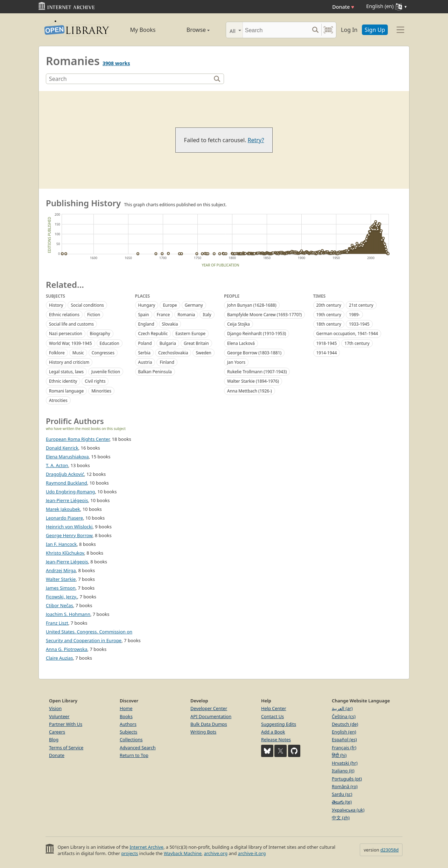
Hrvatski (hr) (345, 763)
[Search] (276, 30)
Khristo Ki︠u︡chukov (65, 553)
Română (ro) (345, 786)
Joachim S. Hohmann (68, 614)
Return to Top (134, 755)
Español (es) (344, 739)
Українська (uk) (348, 810)
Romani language (66, 391)
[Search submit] (315, 30)
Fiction (94, 315)
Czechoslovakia (173, 353)
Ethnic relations (64, 315)
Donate (343, 7)
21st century (361, 305)
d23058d (390, 850)
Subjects (128, 732)
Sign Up (375, 30)
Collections (131, 739)
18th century (329, 324)
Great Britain (196, 343)
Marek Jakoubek (63, 509)
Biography (100, 334)
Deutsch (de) (345, 724)
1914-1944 (327, 353)
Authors (128, 724)
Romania (186, 315)
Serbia (145, 353)
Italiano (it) (343, 771)
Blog (54, 739)
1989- (354, 315)
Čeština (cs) (344, 716)
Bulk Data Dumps (209, 724)
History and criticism (69, 362)
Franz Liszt (57, 623)
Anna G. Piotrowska (67, 649)
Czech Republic (153, 334)
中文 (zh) (341, 818)
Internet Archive (146, 847)
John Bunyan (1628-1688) (252, 305)
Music (78, 353)
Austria (145, 362)
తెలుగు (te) (342, 802)
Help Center (274, 708)
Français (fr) (344, 748)
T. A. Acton (57, 465)
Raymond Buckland (66, 483)
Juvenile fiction (106, 372)
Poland (145, 343)
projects (129, 853)
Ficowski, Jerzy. (62, 597)
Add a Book (273, 732)
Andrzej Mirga (61, 570)
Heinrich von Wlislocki (69, 527)
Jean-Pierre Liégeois (67, 500)
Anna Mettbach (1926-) (250, 391)
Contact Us (272, 716)
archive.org (216, 853)
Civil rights (95, 381)
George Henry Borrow (69, 535)
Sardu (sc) (342, 794)
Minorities (101, 391)
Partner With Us (66, 724)
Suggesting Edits (279, 724)
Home (126, 708)
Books (126, 716)
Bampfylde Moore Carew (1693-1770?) (264, 315)
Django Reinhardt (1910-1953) (257, 334)
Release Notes (276, 739)
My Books (143, 30)
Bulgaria (168, 343)
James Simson (61, 588)
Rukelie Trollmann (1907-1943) (257, 372)
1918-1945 (327, 343)
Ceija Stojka (239, 324)
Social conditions (87, 305)
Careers (57, 732)
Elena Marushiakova (67, 457)
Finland (167, 362)
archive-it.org (252, 853)
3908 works (116, 63)
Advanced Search (138, 748)
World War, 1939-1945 (71, 343)
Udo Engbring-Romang (70, 492)
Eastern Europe (190, 334)
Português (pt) (347, 779)
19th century (329, 315)
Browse (190, 30)
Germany (194, 305)
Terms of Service (66, 748)
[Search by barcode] (328, 30)
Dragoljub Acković (65, 474)
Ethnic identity (63, 381)
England (146, 324)
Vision (55, 708)
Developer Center (209, 708)
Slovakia (170, 324)
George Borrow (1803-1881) (254, 353)
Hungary (147, 305)
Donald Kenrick (62, 448)
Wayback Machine (183, 853)
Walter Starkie (61, 579)
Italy (207, 315)
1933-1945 (359, 324)
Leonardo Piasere (64, 518)
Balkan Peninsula (155, 372)
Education (110, 343)
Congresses (103, 353)
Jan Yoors (236, 362)
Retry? (256, 140)
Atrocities (58, 400)
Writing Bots (203, 732)
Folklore (57, 353)
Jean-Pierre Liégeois (67, 562)
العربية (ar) (342, 708)
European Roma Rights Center (78, 439)
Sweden (203, 353)
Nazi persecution (66, 334)
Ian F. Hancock (61, 544)
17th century (357, 343)
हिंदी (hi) (339, 755)
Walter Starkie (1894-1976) (253, 381)
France (163, 315)
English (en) (344, 732)
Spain (144, 315)
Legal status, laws (66, 372)
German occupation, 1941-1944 (347, 334)
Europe (170, 305)
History (56, 305)
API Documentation (211, 716)
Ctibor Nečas (59, 605)
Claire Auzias (59, 658)
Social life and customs (71, 324)
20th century (329, 305)
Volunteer (59, 716)
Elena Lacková (241, 343)
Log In (349, 30)
